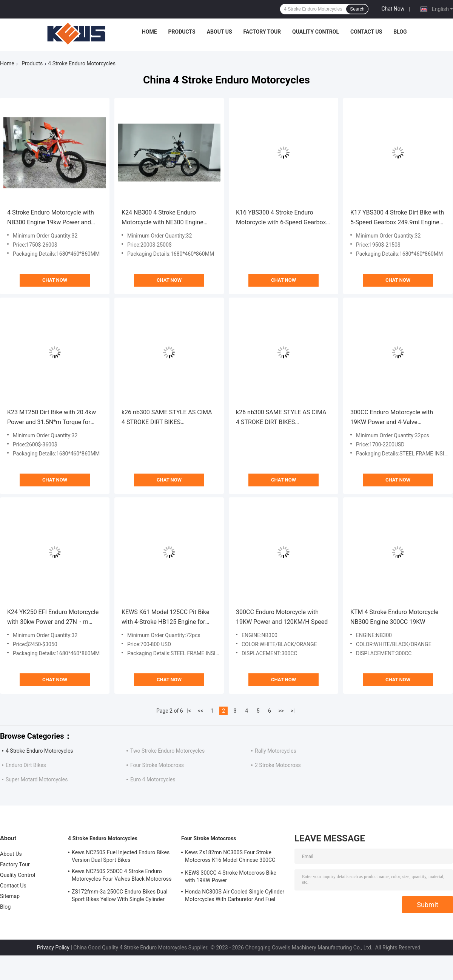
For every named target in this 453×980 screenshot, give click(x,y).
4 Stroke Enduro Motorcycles (39, 751)
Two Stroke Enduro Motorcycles (167, 751)
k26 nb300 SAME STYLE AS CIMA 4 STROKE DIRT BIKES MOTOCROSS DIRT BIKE (167, 418)
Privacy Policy (53, 948)
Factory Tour (262, 32)
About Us (220, 32)
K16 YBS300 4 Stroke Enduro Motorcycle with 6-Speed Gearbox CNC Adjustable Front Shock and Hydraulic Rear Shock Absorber (281, 218)
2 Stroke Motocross (278, 765)
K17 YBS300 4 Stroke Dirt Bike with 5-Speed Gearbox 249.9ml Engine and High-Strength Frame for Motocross (397, 218)
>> (281, 711)
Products (182, 32)
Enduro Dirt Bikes (26, 765)
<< (200, 711)
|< (189, 711)
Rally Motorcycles (276, 751)
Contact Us (366, 32)
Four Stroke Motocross (157, 765)
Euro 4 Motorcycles (153, 779)
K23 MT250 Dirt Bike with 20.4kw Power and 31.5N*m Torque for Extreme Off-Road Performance (52, 418)
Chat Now (393, 9)
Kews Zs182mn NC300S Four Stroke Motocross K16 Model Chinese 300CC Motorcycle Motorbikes (230, 857)
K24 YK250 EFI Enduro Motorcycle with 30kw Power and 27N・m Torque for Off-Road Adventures (53, 618)
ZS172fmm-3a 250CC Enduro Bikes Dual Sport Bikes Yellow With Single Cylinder (120, 895)
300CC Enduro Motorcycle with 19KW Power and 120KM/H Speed (282, 617)
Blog (400, 32)
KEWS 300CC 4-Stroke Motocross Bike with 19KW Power (231, 877)
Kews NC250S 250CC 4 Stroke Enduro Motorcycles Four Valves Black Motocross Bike (122, 876)
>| (293, 711)
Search (357, 9)
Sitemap (10, 896)
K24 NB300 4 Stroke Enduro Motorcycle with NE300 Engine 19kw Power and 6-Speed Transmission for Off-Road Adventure (163, 218)
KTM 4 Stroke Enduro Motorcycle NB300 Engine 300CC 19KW (394, 617)
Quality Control (316, 32)
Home (149, 32)
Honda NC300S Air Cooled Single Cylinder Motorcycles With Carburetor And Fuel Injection (235, 897)
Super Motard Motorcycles (37, 779)
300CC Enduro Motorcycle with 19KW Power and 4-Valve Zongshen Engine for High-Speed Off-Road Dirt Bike (394, 418)
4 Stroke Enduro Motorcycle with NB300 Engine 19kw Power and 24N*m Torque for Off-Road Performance (51, 218)
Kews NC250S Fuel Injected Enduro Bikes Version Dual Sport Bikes (121, 856)
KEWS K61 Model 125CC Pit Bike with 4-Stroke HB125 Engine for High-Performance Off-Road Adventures (166, 618)
